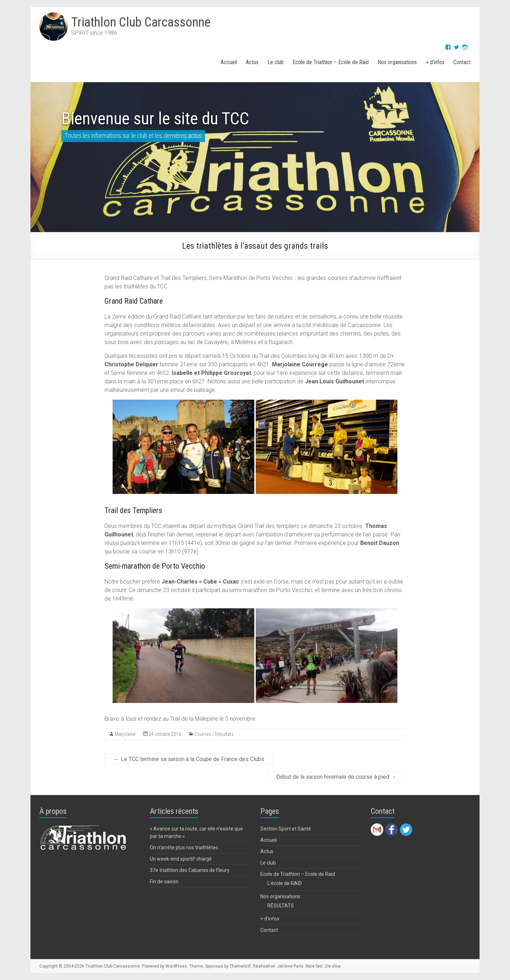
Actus (252, 62)
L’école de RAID (285, 883)
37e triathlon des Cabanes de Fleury (190, 870)
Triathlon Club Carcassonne (141, 22)
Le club (276, 62)
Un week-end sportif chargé (181, 859)
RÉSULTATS (281, 906)
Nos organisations (397, 62)
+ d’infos (435, 62)
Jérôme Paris (290, 966)
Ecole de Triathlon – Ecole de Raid (331, 62)
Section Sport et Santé (286, 829)
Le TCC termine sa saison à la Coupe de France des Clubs (189, 759)
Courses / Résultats (214, 734)
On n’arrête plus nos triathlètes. (185, 847)
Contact (462, 62)
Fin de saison (164, 882)
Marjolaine (125, 734)
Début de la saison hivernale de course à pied (336, 777)
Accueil (229, 62)
